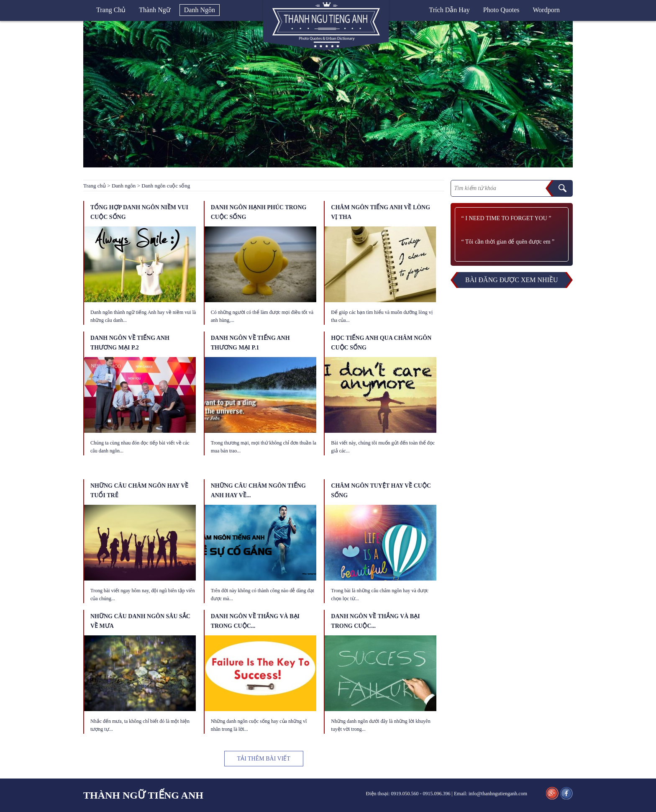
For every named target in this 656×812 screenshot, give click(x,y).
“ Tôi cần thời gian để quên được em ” (508, 242)
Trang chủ (111, 10)
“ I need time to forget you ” (506, 218)
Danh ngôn (200, 10)
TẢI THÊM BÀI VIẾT (264, 759)
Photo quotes (501, 10)
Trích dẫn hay (450, 10)
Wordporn (546, 10)
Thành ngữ (155, 10)
